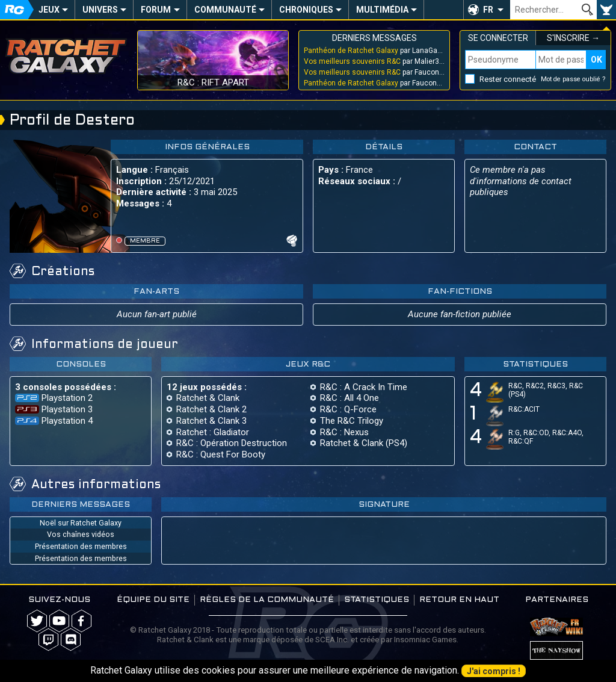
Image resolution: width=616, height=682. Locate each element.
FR (488, 10)
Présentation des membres (81, 546)
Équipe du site (153, 600)
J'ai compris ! (494, 671)
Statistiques (377, 600)
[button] (487, 10)
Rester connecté (508, 79)
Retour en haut (459, 600)
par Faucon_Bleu (374, 72)
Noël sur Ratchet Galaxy (81, 523)
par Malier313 (374, 61)
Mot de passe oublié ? (573, 79)
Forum (156, 10)
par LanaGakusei (374, 51)
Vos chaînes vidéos (81, 534)
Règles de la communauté (267, 600)
